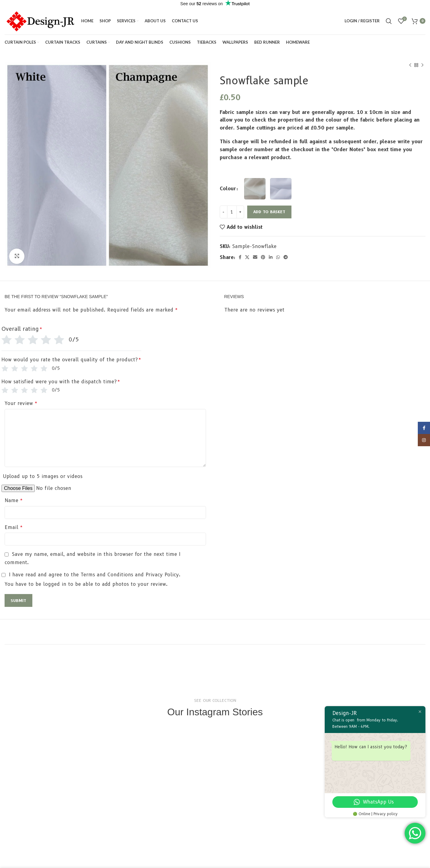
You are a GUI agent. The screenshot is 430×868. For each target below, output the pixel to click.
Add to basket (269, 212)
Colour (228, 189)
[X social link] (247, 257)
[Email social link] (255, 257)
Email (14, 527)
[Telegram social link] (286, 257)
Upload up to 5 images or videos (43, 476)
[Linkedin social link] (271, 257)
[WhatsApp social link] (278, 257)
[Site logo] (40, 21)
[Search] (389, 21)
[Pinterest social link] (263, 257)
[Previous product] (410, 65)
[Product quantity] (232, 212)
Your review (21, 403)
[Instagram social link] (424, 442)
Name (14, 500)
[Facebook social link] (240, 257)
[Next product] (422, 65)
